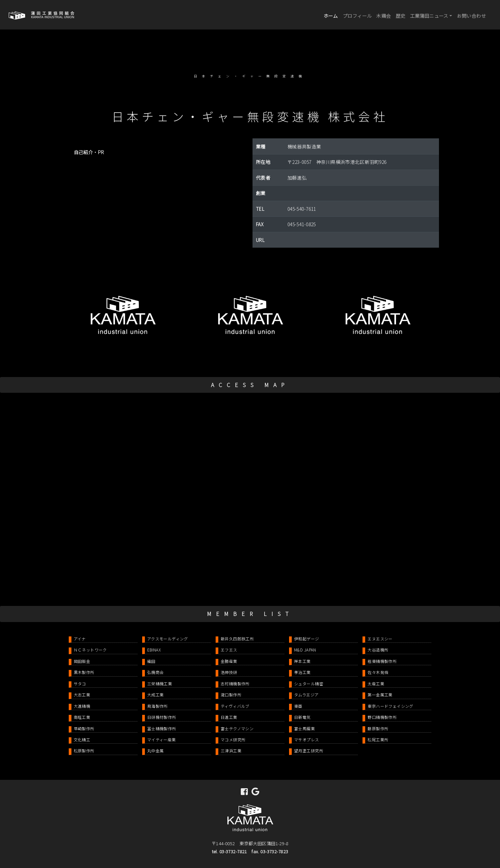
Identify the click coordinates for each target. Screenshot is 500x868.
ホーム (332, 15)
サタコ (80, 684)
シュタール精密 (309, 684)
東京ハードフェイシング (391, 706)
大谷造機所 (378, 650)
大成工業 (156, 695)
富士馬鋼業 (304, 728)
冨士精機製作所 (162, 728)
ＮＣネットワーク (90, 650)
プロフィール (357, 16)
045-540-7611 (302, 209)
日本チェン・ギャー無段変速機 (250, 76)
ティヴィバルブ (235, 706)
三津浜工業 (231, 751)
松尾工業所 (378, 739)
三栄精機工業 (160, 684)
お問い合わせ (471, 16)
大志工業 (82, 695)
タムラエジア (307, 695)
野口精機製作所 (382, 717)
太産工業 (376, 684)
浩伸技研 (229, 672)
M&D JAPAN (305, 650)
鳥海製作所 (158, 706)
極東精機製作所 (382, 661)
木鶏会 (383, 16)
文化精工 (82, 739)
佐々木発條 (378, 672)
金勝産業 (229, 661)
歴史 (401, 16)
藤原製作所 (378, 728)
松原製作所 (84, 751)
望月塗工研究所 (309, 751)
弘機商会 (156, 672)
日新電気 (302, 717)
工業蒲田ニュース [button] (429, 16)
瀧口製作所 (231, 695)
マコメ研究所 (233, 739)
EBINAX (154, 650)
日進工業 (229, 717)
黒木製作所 (84, 672)
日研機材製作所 (162, 717)
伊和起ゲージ (307, 639)
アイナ (80, 639)
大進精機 (82, 706)
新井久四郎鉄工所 (237, 639)
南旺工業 (82, 717)
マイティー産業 (162, 739)
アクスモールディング (168, 639)
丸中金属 (156, 751)
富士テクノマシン (237, 728)
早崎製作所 (84, 728)
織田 (151, 661)
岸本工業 (302, 661)
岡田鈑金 (82, 661)
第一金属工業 (380, 695)
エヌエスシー (380, 639)
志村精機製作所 (235, 684)
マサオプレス (307, 739)
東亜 (298, 706)
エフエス (229, 650)
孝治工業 (302, 672)
